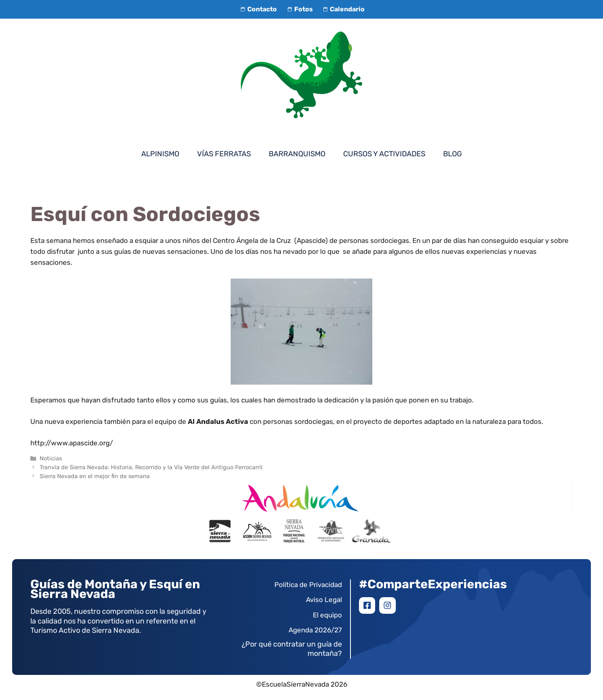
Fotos (299, 9)
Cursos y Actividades (384, 154)
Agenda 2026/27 (315, 630)
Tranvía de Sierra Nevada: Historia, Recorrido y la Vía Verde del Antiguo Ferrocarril (151, 467)
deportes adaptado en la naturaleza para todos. (468, 421)
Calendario (343, 9)
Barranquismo (297, 154)
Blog (452, 154)
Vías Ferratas (224, 154)
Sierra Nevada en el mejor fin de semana (95, 476)
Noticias (51, 458)
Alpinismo (160, 154)
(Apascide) (311, 240)
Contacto (258, 9)
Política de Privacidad (308, 585)
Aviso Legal (324, 600)
